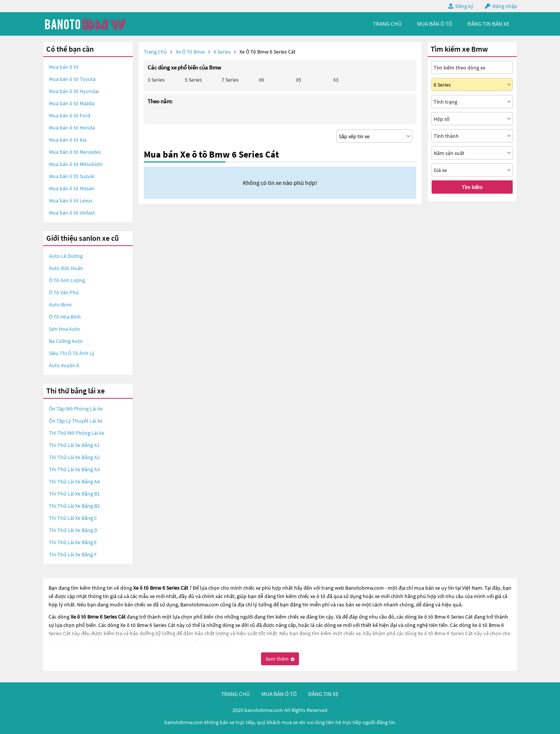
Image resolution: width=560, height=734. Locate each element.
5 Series (193, 80)
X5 (299, 80)
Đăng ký (464, 6)
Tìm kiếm (472, 187)
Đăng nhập (505, 6)
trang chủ (387, 24)
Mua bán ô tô (64, 67)
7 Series (230, 80)
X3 (336, 80)
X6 (261, 80)
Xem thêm (280, 659)
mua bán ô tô (435, 24)
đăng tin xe (323, 694)
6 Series (223, 52)
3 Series (156, 80)
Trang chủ (155, 52)
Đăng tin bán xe (488, 24)
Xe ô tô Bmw (190, 52)
